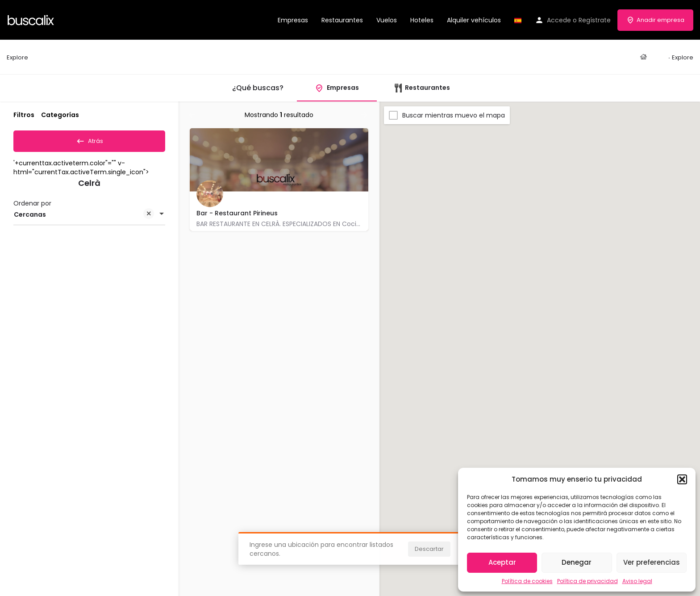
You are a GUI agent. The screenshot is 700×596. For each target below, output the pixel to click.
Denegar (577, 562)
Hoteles (422, 20)
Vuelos (387, 20)
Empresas (293, 20)
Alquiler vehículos (474, 20)
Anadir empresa (655, 20)
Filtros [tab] (24, 115)
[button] (682, 479)
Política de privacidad (587, 581)
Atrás (90, 139)
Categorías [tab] (60, 115)
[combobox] (89, 218)
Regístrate (595, 20)
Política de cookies (527, 581)
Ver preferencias (652, 562)
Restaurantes (342, 20)
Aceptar (502, 562)
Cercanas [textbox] (84, 218)
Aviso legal (637, 581)
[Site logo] (32, 19)
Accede (559, 20)
